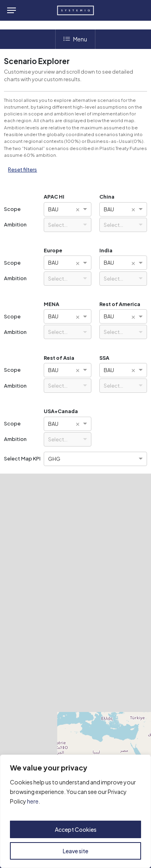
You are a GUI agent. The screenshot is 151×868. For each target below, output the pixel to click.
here (33, 801)
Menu (75, 39)
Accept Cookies (76, 829)
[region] (75, 811)
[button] (12, 10)
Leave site (75, 851)
